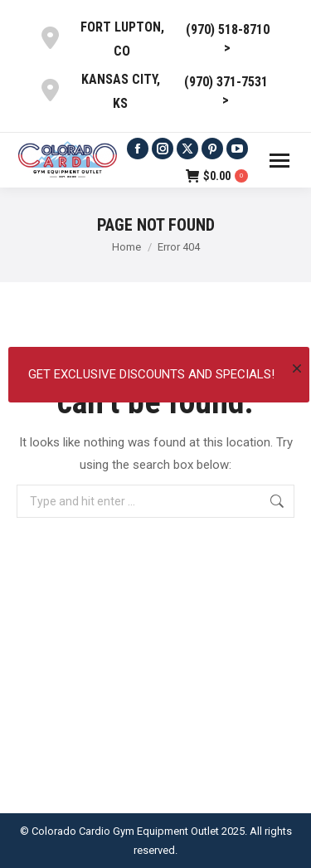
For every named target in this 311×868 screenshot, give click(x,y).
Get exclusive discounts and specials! (151, 374)
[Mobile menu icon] (279, 161)
